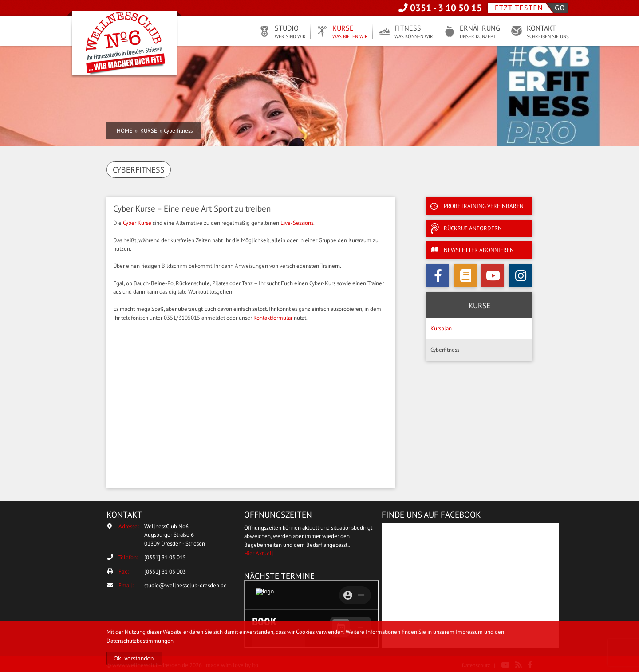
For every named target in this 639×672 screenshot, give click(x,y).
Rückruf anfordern (473, 228)
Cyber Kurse (137, 223)
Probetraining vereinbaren (484, 206)
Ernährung (480, 32)
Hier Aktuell (259, 553)
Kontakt (548, 32)
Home (124, 131)
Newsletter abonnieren (479, 250)
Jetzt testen (528, 8)
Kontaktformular (273, 318)
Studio (290, 32)
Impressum (469, 632)
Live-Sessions (297, 223)
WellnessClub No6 (124, 44)
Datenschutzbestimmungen (140, 641)
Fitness (414, 32)
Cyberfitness (445, 350)
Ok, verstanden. (134, 658)
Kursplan (441, 328)
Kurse (350, 32)
